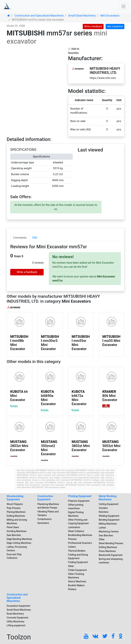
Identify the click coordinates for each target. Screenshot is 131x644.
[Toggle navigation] (123, 6)
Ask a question (115, 26)
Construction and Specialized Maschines (17, 598)
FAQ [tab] (35, 238)
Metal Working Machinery (108, 498)
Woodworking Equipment (15, 498)
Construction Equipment (45, 498)
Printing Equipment (80, 496)
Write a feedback (93, 26)
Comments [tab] (20, 238)
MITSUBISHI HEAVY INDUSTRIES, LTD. (105, 71)
